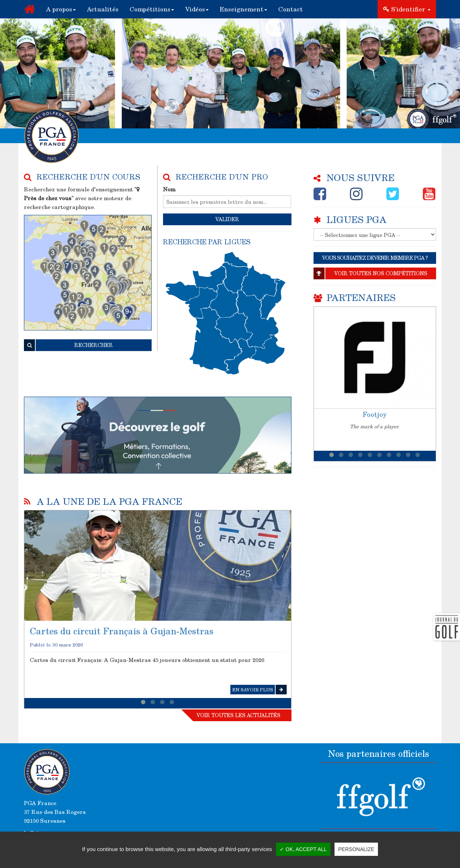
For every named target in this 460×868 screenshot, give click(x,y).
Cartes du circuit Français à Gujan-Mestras (122, 631)
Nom (169, 189)
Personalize (356, 849)
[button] (61, 9)
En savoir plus (259, 690)
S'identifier (407, 9)
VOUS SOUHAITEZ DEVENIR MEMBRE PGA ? (375, 258)
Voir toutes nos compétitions (370, 273)
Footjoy (375, 414)
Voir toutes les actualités (238, 715)
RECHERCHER (68, 345)
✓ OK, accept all (303, 849)
